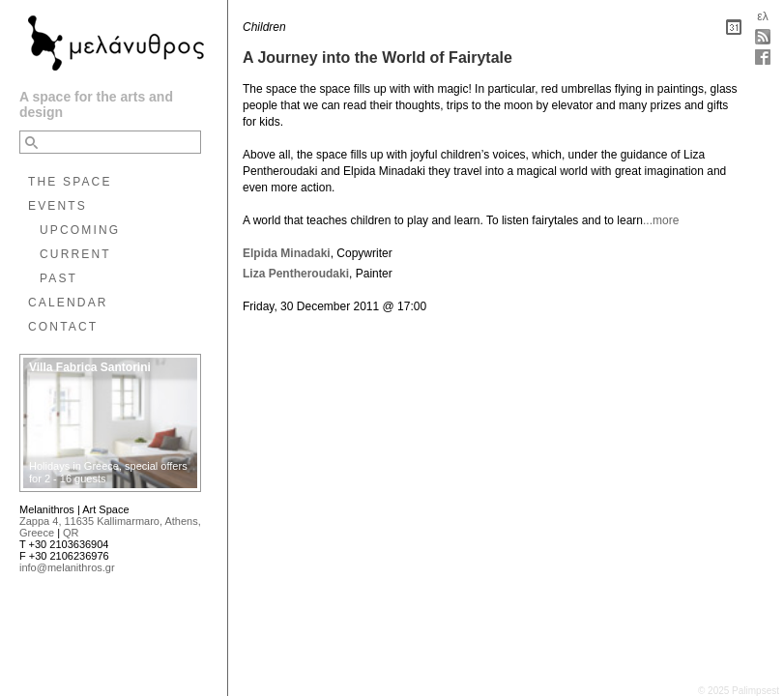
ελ (762, 16)
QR (71, 533)
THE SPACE (70, 182)
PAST (58, 278)
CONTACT (63, 327)
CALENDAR (68, 303)
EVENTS (58, 206)
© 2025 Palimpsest (739, 691)
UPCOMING (80, 230)
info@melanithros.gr (67, 567)
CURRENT (75, 254)
